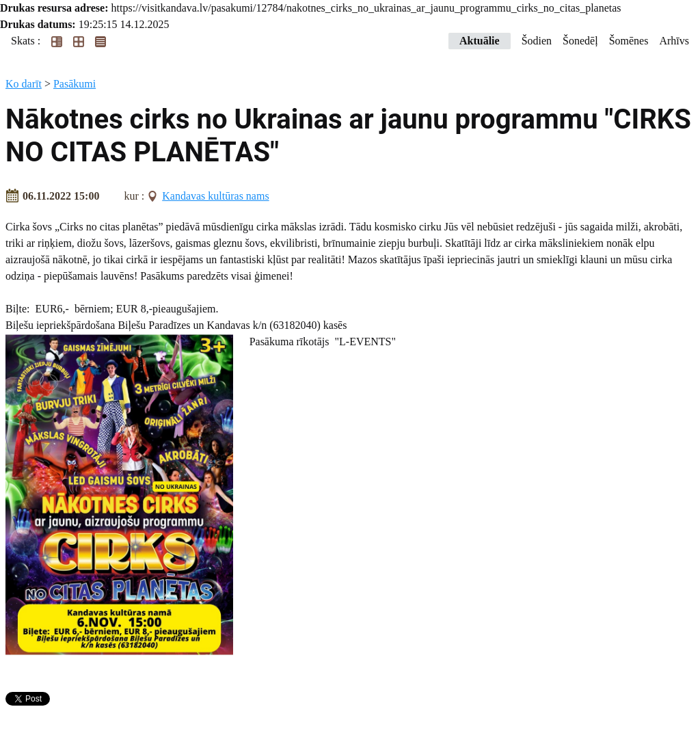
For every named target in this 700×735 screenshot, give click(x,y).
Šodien (537, 41)
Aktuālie (480, 41)
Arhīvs (674, 41)
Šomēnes (629, 41)
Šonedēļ (580, 41)
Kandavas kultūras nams (215, 196)
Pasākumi (75, 84)
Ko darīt (24, 84)
